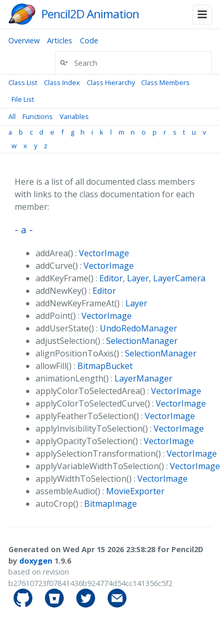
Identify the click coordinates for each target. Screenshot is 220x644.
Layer (138, 278)
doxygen (36, 561)
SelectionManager (142, 341)
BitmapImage (111, 504)
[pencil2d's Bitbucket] (55, 605)
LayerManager (143, 378)
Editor (111, 278)
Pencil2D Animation (90, 14)
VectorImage (104, 253)
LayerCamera (179, 278)
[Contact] (117, 605)
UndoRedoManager (138, 328)
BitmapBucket (105, 366)
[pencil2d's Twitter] (87, 605)
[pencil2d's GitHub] (24, 605)
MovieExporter (135, 491)
